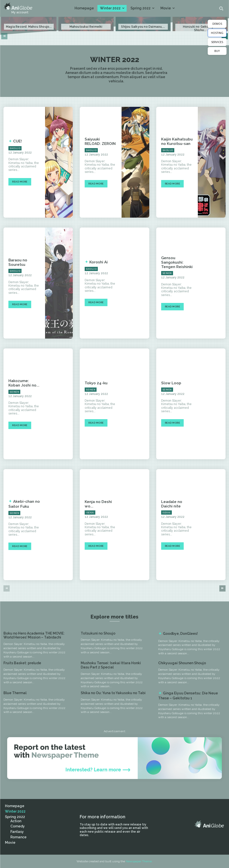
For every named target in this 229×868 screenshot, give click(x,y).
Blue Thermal (15, 693)
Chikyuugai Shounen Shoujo (182, 663)
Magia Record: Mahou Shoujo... (29, 27)
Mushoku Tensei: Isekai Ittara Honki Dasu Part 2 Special (111, 665)
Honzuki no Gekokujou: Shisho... (200, 28)
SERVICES (217, 42)
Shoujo (15, 148)
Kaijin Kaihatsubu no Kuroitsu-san (176, 142)
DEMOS (217, 24)
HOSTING (217, 33)
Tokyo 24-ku (95, 383)
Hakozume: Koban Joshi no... (24, 383)
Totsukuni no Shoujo (98, 633)
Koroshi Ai (98, 262)
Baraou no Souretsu (17, 262)
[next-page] (222, 588)
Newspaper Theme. (139, 861)
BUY (217, 51)
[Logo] (18, 7)
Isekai (90, 512)
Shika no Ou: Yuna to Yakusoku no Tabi (113, 693)
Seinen (167, 273)
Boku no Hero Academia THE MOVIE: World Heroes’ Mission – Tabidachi (34, 635)
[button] (221, 8)
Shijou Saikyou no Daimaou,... (143, 27)
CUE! (17, 141)
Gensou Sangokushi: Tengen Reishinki (176, 262)
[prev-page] (4, 36)
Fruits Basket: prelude (22, 663)
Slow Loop (170, 383)
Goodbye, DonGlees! (180, 634)
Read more (20, 182)
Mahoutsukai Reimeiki (86, 27)
